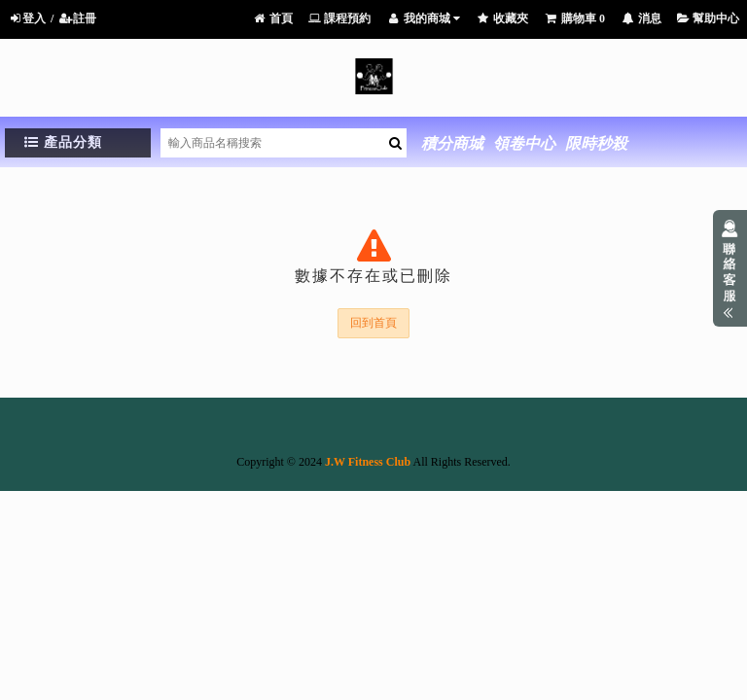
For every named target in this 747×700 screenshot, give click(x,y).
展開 (730, 268)
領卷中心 (524, 143)
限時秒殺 (596, 143)
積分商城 (452, 143)
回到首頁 (373, 323)
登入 (27, 18)
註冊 (77, 18)
